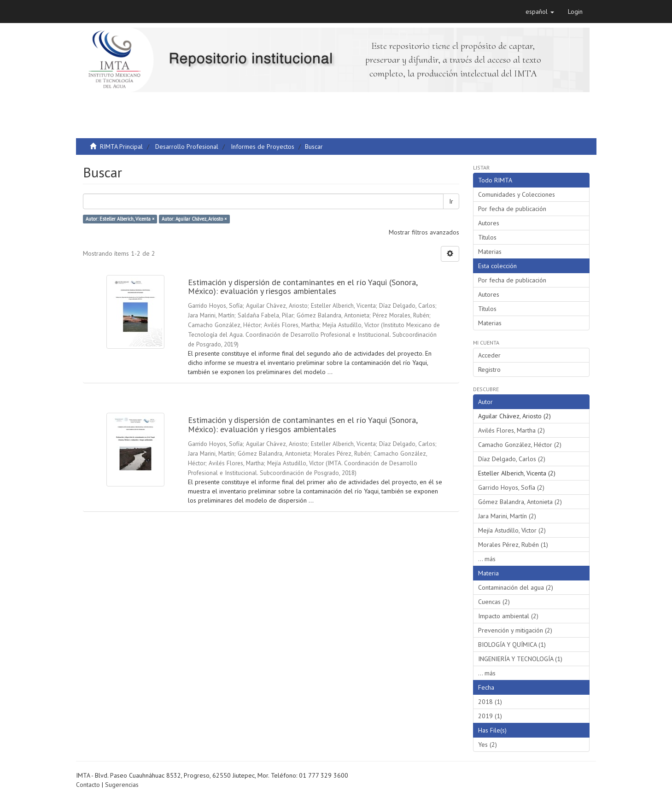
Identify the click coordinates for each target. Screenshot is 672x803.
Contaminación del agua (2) (516, 587)
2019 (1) (490, 716)
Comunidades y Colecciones (517, 194)
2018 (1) (490, 702)
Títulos (487, 237)
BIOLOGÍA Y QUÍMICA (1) (512, 645)
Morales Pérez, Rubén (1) (513, 545)
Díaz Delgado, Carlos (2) (512, 459)
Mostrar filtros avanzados (424, 232)
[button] (540, 12)
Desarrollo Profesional (187, 147)
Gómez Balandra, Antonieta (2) (520, 502)
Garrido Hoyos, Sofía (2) (511, 487)
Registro (489, 369)
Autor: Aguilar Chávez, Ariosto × (194, 219)
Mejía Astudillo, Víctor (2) (512, 530)
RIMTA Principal (121, 147)
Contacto (88, 785)
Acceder (489, 355)
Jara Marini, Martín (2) (507, 516)
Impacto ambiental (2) (508, 616)
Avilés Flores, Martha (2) (511, 430)
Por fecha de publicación (512, 209)
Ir (451, 201)
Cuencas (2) (494, 602)
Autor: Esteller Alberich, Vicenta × (120, 219)
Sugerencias (122, 785)
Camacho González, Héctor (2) (520, 445)
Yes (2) (488, 744)
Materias (490, 252)
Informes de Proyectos (263, 147)
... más (487, 559)
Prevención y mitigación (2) (515, 630)
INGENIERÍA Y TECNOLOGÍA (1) (520, 659)
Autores (489, 223)
